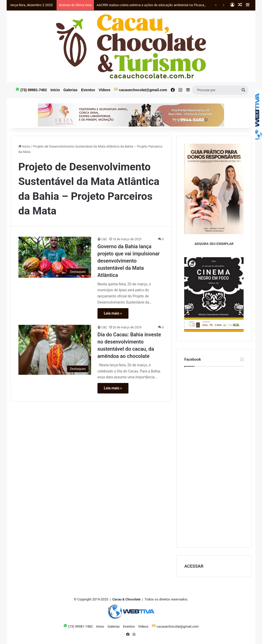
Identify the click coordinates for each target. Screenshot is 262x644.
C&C (104, 239)
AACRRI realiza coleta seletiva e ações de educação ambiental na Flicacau (151, 5)
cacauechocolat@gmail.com (140, 90)
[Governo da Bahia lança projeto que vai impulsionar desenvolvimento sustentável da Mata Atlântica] (55, 257)
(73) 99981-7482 (31, 90)
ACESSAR (194, 566)
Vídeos (104, 90)
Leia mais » (113, 313)
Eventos (88, 90)
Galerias (70, 90)
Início (55, 90)
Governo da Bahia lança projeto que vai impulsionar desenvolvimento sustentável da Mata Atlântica (129, 261)
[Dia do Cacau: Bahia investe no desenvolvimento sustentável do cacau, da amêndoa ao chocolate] (55, 350)
